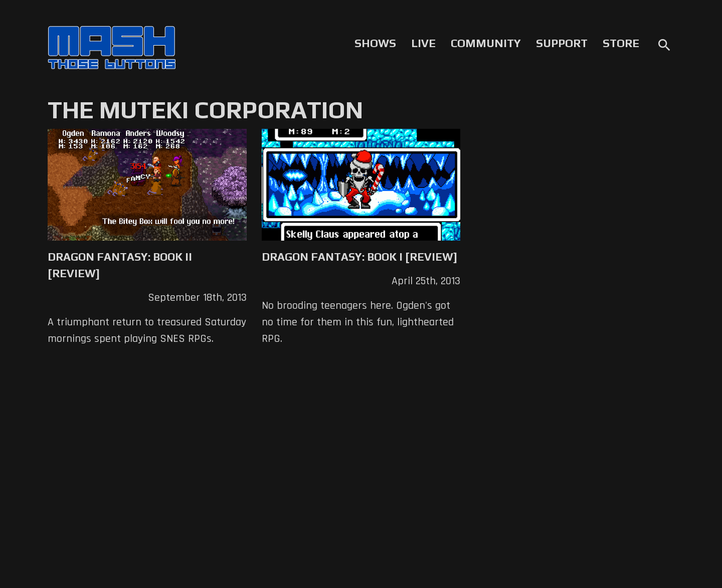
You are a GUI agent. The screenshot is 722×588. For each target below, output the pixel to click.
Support (562, 43)
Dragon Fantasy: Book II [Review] (120, 265)
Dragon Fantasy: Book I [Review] (359, 257)
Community (486, 43)
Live (423, 43)
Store (621, 43)
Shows (375, 43)
